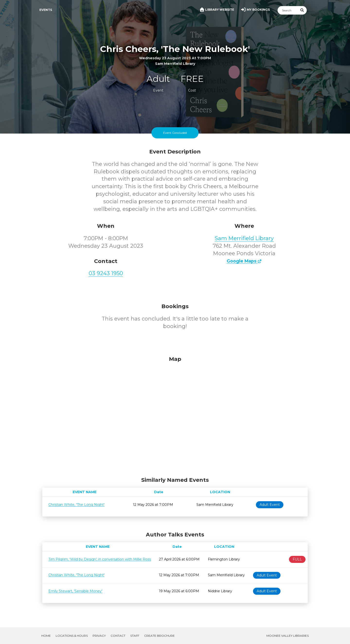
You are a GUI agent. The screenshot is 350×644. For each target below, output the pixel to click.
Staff (135, 636)
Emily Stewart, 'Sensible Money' (75, 591)
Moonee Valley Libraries (288, 636)
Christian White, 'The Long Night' (76, 505)
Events (46, 10)
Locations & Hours (72, 636)
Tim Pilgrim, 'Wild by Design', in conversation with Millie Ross (100, 559)
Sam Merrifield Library (244, 238)
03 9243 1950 (106, 273)
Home (46, 636)
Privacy (99, 636)
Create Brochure (159, 636)
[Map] (175, 415)
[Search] (288, 10)
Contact (118, 636)
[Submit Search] (302, 10)
